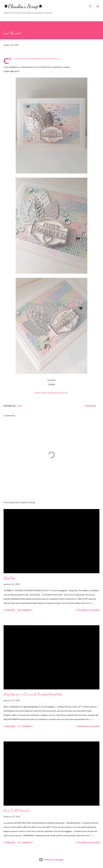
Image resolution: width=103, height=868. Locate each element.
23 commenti (25, 842)
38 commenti (25, 610)
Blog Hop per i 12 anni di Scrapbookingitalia (33, 694)
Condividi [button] (90, 406)
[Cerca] (90, 5)
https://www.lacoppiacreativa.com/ (52, 393)
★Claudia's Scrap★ (23, 6)
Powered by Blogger (51, 860)
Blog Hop (9, 578)
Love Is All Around (16, 810)
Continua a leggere (88, 610)
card (19, 406)
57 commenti (25, 726)
